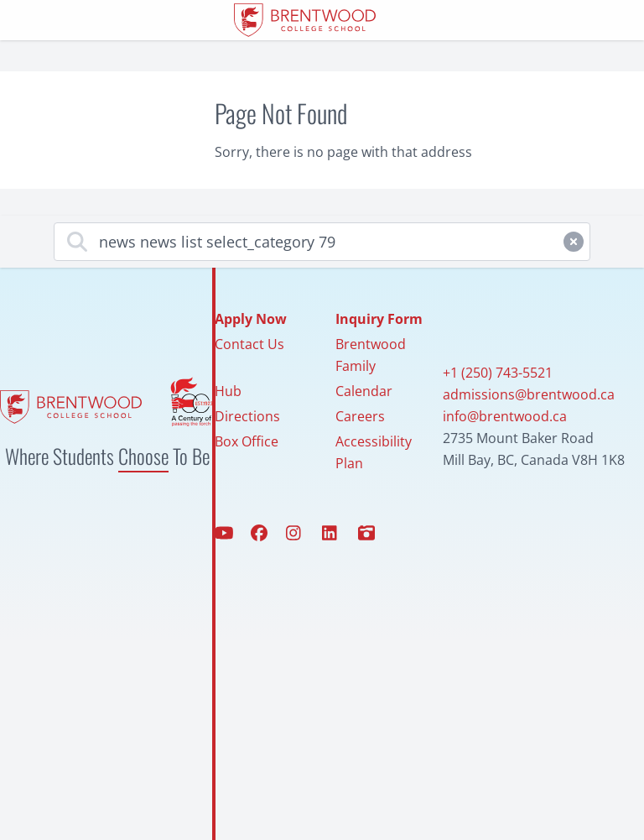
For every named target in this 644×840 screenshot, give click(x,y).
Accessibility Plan (374, 452)
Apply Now (251, 319)
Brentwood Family (371, 355)
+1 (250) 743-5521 (498, 373)
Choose (143, 456)
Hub (228, 391)
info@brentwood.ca (505, 416)
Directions (247, 416)
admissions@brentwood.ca (529, 394)
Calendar (364, 391)
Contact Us (249, 344)
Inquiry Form (379, 319)
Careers (360, 416)
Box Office (247, 441)
